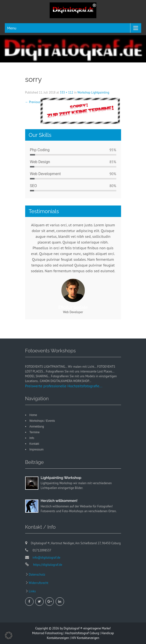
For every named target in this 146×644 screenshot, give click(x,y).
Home (33, 415)
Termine (35, 432)
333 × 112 (66, 92)
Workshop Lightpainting (93, 92)
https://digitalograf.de (47, 565)
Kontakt (34, 444)
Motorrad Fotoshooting (47, 633)
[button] (9, 635)
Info (32, 438)
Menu (12, 28)
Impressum (37, 450)
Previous (33, 102)
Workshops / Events (42, 421)
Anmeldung (37, 427)
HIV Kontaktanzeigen (85, 638)
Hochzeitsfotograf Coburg (82, 633)
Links (32, 591)
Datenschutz (37, 575)
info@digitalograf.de (47, 558)
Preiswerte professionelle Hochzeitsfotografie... (64, 386)
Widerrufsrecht (38, 583)
